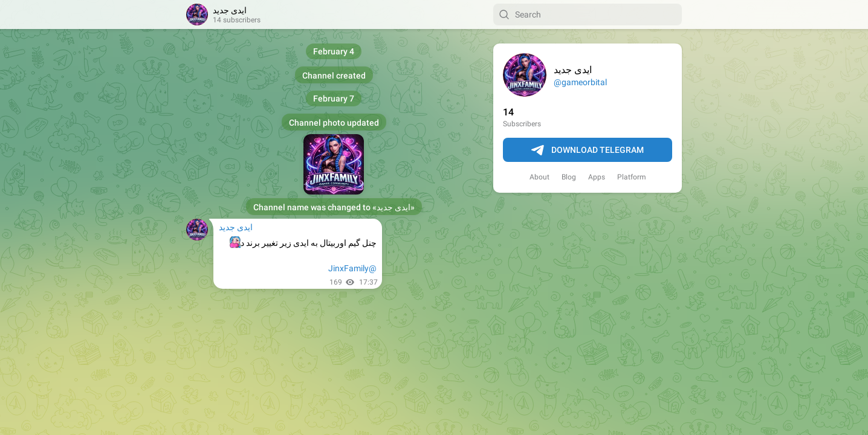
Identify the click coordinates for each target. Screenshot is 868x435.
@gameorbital (580, 82)
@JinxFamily (352, 268)
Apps (597, 177)
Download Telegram (588, 150)
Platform (632, 177)
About (539, 177)
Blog (569, 177)
